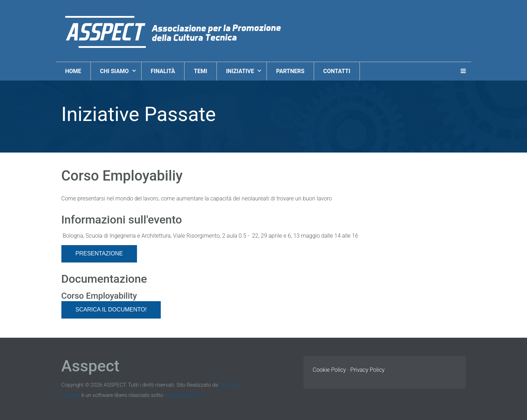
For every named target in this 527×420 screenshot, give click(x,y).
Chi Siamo (115, 71)
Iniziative (241, 71)
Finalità (163, 71)
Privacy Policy (367, 370)
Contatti (337, 71)
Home (73, 71)
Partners (290, 71)
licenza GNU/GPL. (185, 395)
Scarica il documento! (111, 310)
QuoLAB (229, 385)
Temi (201, 71)
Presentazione (99, 253)
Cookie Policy (329, 370)
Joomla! (71, 395)
